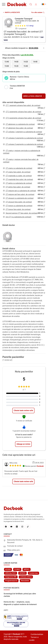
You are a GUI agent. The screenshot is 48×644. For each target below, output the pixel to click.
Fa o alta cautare (38, 12)
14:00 (16, 62)
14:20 (26, 62)
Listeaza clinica (26, 577)
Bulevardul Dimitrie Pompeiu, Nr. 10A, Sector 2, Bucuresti (25, 541)
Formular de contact (15, 546)
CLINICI (17, 569)
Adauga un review (23, 444)
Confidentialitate (37, 634)
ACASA (8, 569)
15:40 (26, 66)
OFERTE (23, 573)
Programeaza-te (11, 581)
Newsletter (25, 581)
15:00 (7, 66)
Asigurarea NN (11, 577)
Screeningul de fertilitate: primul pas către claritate (20, 595)
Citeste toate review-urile (23, 410)
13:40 (7, 62)
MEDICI (27, 569)
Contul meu (33, 573)
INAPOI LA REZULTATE (11, 12)
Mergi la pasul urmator (34, 96)
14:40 (35, 62)
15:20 (16, 66)
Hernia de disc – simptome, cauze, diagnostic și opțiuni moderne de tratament (20, 603)
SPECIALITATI (11, 573)
